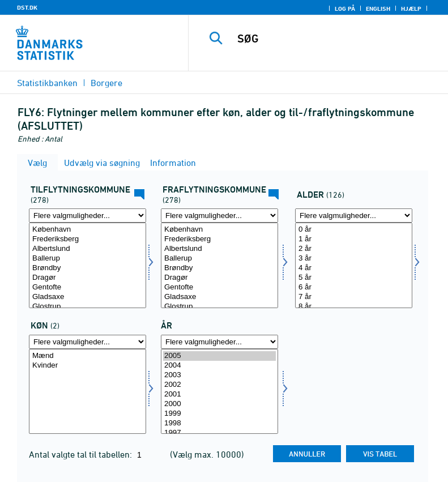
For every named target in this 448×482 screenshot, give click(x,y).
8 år (354, 307)
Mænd (88, 356)
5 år (354, 278)
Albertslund (88, 249)
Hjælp (411, 8)
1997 (219, 433)
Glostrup (88, 307)
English (378, 8)
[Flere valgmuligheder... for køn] (88, 342)
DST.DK (27, 7)
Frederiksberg (88, 239)
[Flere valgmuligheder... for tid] (219, 342)
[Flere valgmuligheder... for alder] (354, 216)
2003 (219, 375)
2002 (219, 385)
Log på (345, 8)
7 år (354, 297)
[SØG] (335, 39)
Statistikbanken (47, 83)
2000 (219, 404)
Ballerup (88, 259)
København (88, 230)
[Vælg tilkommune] (88, 265)
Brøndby (88, 268)
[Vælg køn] (88, 392)
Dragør (88, 278)
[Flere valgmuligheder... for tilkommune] (88, 216)
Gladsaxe (88, 297)
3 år (354, 259)
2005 (219, 356)
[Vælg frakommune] (219, 265)
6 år (354, 287)
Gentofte (88, 287)
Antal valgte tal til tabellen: (82, 454)
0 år (354, 230)
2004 (219, 366)
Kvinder (88, 366)
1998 (219, 423)
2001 (219, 394)
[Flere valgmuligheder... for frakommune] (219, 216)
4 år (354, 268)
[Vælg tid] (219, 392)
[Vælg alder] (354, 265)
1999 (219, 414)
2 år (354, 249)
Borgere (106, 83)
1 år (354, 239)
